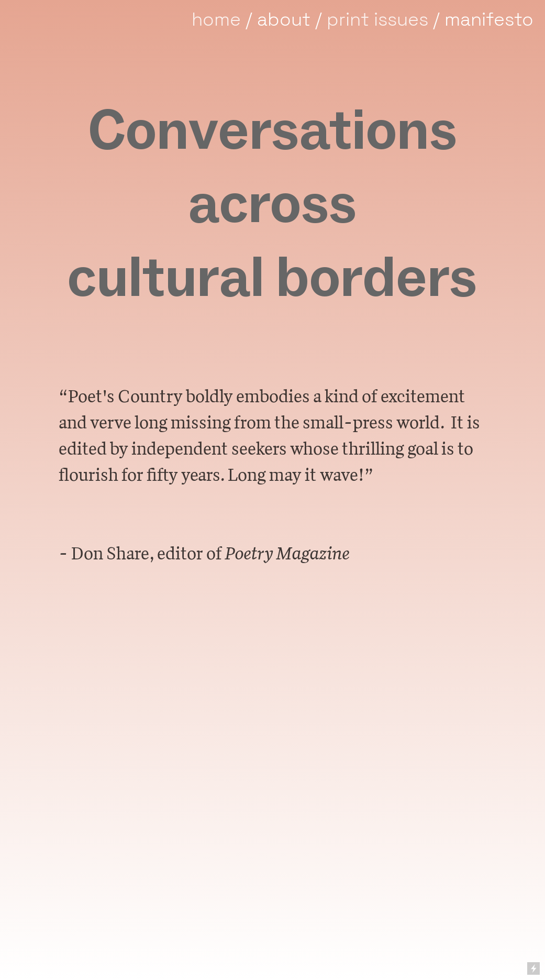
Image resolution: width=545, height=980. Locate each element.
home (216, 19)
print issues (377, 19)
